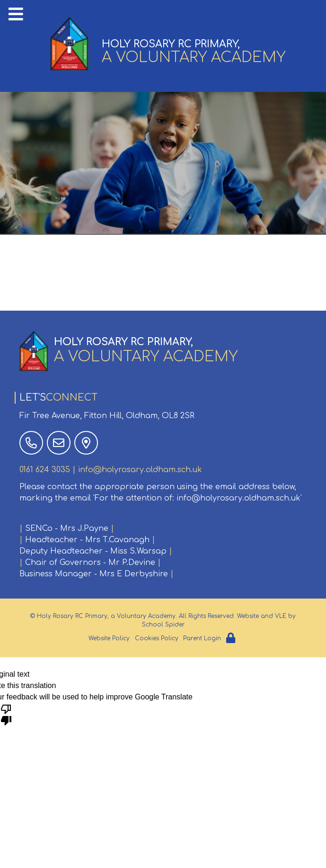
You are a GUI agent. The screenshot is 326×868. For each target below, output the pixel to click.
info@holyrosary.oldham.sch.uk (140, 470)
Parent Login (202, 638)
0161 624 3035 (45, 470)
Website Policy (109, 638)
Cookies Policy (157, 638)
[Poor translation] (6, 714)
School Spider (163, 625)
